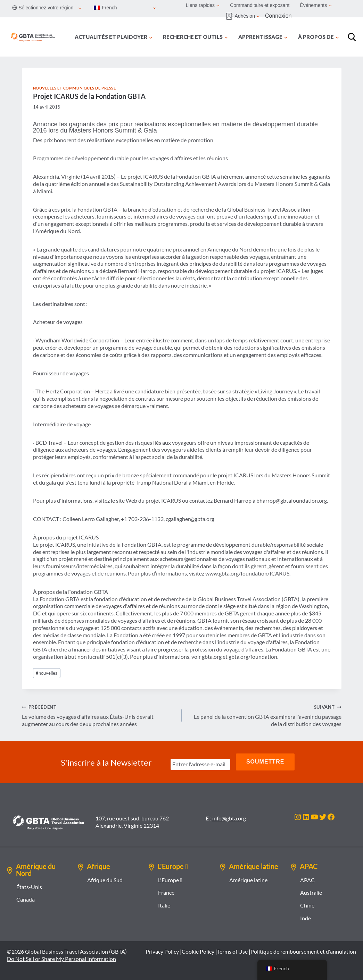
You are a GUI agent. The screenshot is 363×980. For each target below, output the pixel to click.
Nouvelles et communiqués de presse (75, 88)
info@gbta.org (229, 817)
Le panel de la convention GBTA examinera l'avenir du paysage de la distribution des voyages (264, 715)
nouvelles (47, 673)
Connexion (278, 16)
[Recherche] (352, 37)
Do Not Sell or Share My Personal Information (61, 957)
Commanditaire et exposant (260, 5)
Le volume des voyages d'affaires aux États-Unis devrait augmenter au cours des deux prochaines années (99, 715)
